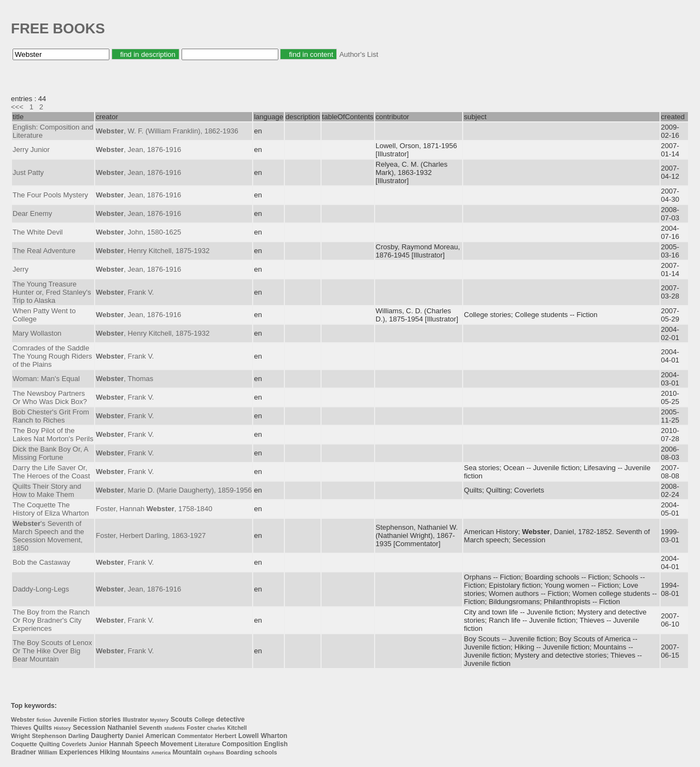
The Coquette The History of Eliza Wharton (51, 509)
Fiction (88, 720)
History (63, 728)
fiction (44, 720)
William (48, 753)
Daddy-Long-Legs (41, 589)
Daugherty (107, 736)
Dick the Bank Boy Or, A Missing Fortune (50, 453)
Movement (176, 744)
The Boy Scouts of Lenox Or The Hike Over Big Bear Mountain (52, 651)
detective (230, 719)
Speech (147, 744)
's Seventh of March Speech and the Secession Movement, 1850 (48, 536)
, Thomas (124, 379)
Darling (79, 736)
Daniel (134, 736)
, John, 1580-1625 (138, 232)
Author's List (358, 54)
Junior (98, 744)
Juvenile (65, 719)
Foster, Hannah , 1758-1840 (154, 509)
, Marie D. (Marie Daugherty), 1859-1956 (174, 490)
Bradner (24, 752)
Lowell (249, 736)
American (161, 736)
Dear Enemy (32, 213)
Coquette (24, 744)
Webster (23, 719)
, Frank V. (125, 292)
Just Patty (28, 172)
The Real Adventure (44, 251)
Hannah (121, 744)
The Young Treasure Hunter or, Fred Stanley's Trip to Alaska (52, 292)
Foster (196, 728)
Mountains (136, 753)
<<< (17, 107)
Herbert (226, 736)
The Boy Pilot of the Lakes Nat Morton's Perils (53, 435)
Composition (242, 744)
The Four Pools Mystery (50, 195)
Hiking (110, 752)
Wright (21, 736)
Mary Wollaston (37, 333)
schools (266, 752)
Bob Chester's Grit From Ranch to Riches (51, 416)
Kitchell (237, 728)
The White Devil (38, 232)
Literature (207, 744)
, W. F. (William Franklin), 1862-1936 (167, 131)
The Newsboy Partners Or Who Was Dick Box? (50, 397)
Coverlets (74, 744)
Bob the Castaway (42, 562)
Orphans (214, 753)
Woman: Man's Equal (46, 379)
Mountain (187, 752)
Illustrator (136, 720)
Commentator (195, 736)
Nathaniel (122, 728)
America (161, 753)
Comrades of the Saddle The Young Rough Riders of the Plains (52, 356)
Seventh (151, 728)
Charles (216, 728)
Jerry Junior (31, 150)
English (276, 744)
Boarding (239, 752)
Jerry (21, 269)
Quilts (43, 728)
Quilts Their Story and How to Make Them (47, 490)
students (174, 728)
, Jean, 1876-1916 (138, 150)
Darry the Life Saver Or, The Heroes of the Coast (51, 472)
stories (110, 719)
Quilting (49, 744)
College (205, 720)
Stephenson (49, 736)
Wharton (274, 736)
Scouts (182, 719)
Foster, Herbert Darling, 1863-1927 (151, 535)
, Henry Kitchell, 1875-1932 (153, 251)
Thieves (21, 728)
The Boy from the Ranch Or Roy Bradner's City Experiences (51, 620)
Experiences (78, 752)
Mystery (159, 720)
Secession (89, 728)
